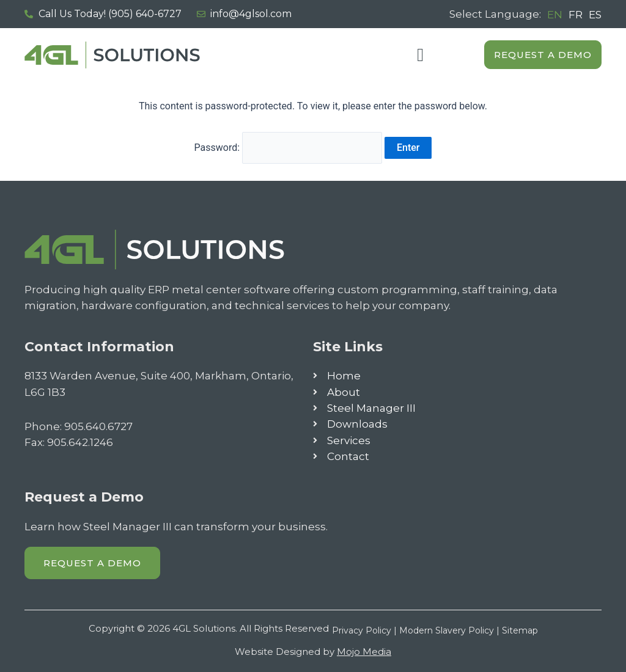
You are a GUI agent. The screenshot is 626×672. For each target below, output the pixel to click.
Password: (289, 148)
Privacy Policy (362, 630)
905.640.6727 (98, 426)
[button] (421, 55)
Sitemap (520, 630)
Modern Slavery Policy (447, 630)
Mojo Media (364, 652)
